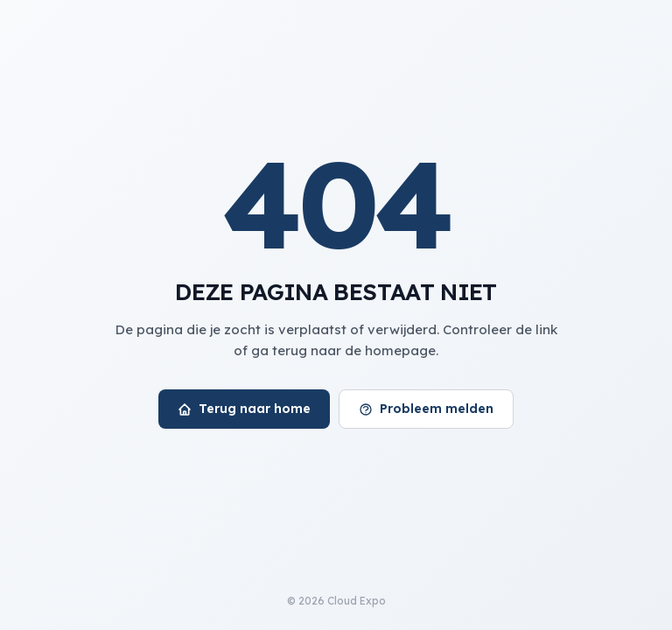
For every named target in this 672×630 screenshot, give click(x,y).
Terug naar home (244, 409)
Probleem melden (426, 409)
